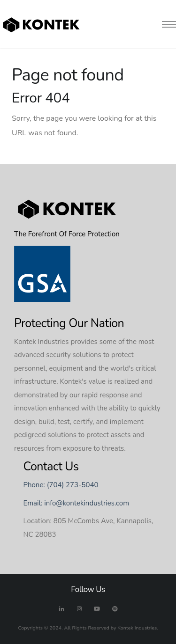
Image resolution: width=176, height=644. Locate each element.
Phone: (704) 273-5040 (61, 485)
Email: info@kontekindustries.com (76, 503)
